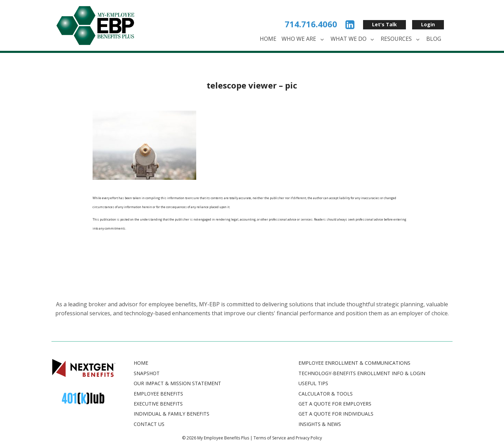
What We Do (353, 39)
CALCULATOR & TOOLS (326, 394)
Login (428, 24)
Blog (434, 39)
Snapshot (147, 373)
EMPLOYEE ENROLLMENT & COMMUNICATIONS (354, 363)
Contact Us (149, 424)
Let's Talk (384, 24)
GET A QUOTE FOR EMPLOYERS (335, 404)
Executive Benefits (158, 404)
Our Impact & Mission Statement (177, 383)
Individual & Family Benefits (172, 414)
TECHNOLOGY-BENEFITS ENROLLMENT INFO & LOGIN (362, 373)
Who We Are (303, 39)
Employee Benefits (158, 394)
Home (268, 39)
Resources (401, 39)
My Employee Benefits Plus (223, 438)
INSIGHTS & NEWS (320, 424)
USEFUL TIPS (313, 383)
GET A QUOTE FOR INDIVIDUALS (336, 414)
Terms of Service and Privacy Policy (288, 438)
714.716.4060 (311, 24)
